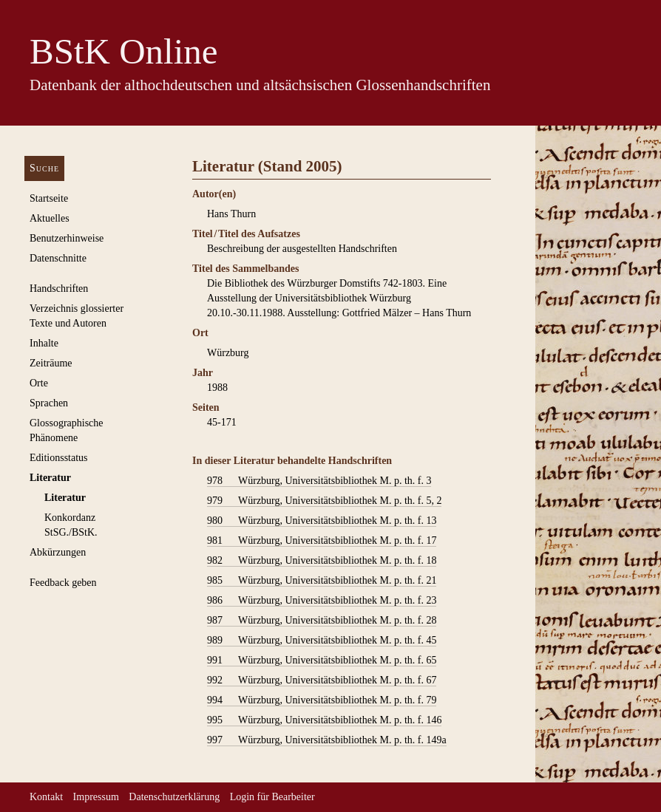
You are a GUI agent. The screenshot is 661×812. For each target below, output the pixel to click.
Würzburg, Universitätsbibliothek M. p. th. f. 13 (322, 521)
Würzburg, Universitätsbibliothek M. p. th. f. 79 (322, 700)
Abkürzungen (58, 552)
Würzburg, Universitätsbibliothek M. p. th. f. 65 (322, 661)
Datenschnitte (58, 258)
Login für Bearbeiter (272, 797)
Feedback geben (63, 583)
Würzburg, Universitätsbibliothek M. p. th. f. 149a (327, 740)
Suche (44, 168)
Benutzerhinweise (67, 238)
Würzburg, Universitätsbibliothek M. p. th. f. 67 (322, 680)
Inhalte (44, 343)
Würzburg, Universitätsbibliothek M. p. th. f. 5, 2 (324, 501)
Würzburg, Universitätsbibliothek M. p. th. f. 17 (322, 541)
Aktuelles (50, 218)
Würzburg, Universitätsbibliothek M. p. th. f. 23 (322, 601)
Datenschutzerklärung (174, 797)
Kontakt (46, 797)
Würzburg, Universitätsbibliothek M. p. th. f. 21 (322, 581)
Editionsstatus (59, 458)
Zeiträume (51, 363)
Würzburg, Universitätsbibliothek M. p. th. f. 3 (319, 481)
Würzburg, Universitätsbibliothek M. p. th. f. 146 (324, 720)
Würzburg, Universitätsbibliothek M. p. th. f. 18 (322, 561)
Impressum (96, 797)
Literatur (50, 478)
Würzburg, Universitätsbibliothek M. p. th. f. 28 (322, 621)
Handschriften (59, 289)
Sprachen (49, 403)
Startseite (49, 198)
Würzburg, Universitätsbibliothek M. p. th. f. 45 (322, 641)
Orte (39, 383)
